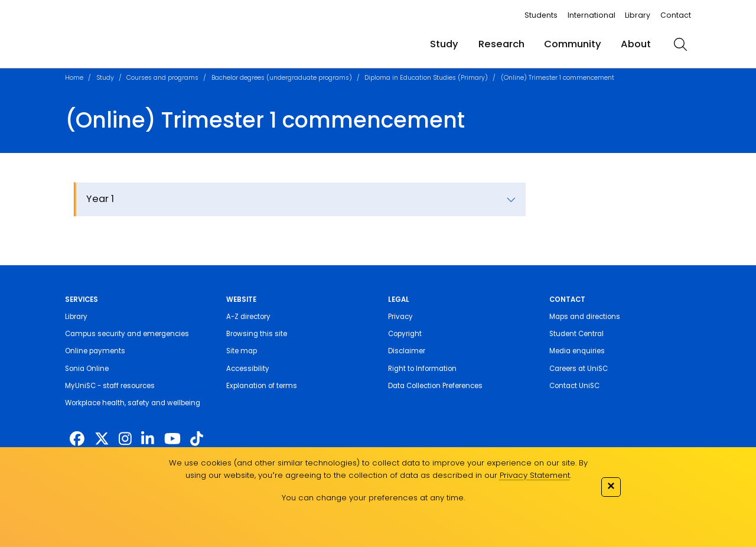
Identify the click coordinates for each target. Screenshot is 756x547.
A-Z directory (248, 317)
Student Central (576, 334)
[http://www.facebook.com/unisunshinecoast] (77, 439)
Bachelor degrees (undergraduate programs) (282, 78)
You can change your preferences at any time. (373, 498)
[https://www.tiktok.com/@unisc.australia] (197, 439)
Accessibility (248, 369)
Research (501, 44)
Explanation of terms (262, 386)
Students (541, 15)
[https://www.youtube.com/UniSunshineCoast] (172, 439)
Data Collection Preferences (435, 386)
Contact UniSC (574, 386)
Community (573, 44)
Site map (242, 351)
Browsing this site (257, 334)
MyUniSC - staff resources (110, 386)
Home (74, 78)
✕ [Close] (611, 486)
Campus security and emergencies (127, 334)
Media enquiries (577, 351)
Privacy (400, 317)
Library (638, 15)
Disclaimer (407, 351)
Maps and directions (585, 317)
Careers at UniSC (579, 369)
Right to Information (422, 369)
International (592, 15)
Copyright (405, 334)
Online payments (95, 351)
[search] (681, 44)
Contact (676, 15)
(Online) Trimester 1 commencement (558, 78)
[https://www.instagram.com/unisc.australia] (125, 439)
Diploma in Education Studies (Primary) (426, 78)
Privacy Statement (535, 475)
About (636, 44)
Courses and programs (162, 78)
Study (444, 44)
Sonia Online (87, 369)
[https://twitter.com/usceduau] (102, 439)
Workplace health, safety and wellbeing (133, 403)
